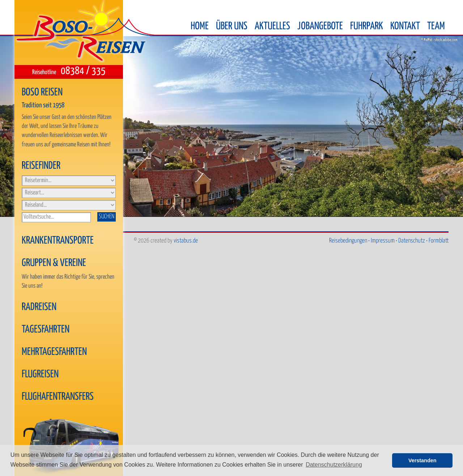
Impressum (383, 241)
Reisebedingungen (348, 241)
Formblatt (439, 241)
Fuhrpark (367, 26)
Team (436, 26)
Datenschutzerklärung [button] (334, 465)
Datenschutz (412, 241)
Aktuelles (272, 26)
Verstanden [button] (422, 460)
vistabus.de (186, 241)
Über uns (232, 26)
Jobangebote (320, 26)
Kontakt (405, 26)
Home (200, 26)
